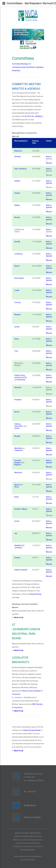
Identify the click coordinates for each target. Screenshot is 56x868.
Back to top (19, 617)
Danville (17, 242)
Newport (18, 315)
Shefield (17, 157)
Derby (17, 339)
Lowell (17, 290)
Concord (17, 302)
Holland (17, 181)
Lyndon (17, 327)
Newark (17, 217)
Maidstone (18, 151)
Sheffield (18, 545)
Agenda (49, 183)
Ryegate (17, 463)
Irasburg (17, 424)
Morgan (17, 436)
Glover (17, 487)
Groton (17, 521)
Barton (17, 485)
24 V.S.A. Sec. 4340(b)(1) (34, 116)
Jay (16, 533)
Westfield (18, 448)
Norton (17, 412)
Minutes (49, 163)
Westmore (18, 473)
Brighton (18, 465)
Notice (48, 157)
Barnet (17, 266)
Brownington (19, 278)
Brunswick (21, 380)
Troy (16, 351)
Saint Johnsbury (20, 169)
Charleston (18, 450)
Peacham (18, 400)
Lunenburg (18, 254)
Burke (17, 497)
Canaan (17, 193)
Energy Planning (35, 594)
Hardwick (18, 387)
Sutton (17, 428)
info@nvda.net (30, 805)
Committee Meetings (20, 64)
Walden (17, 205)
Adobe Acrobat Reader (32, 730)
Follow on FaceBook (32, 817)
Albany (25, 509)
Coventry (18, 460)
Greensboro (19, 426)
